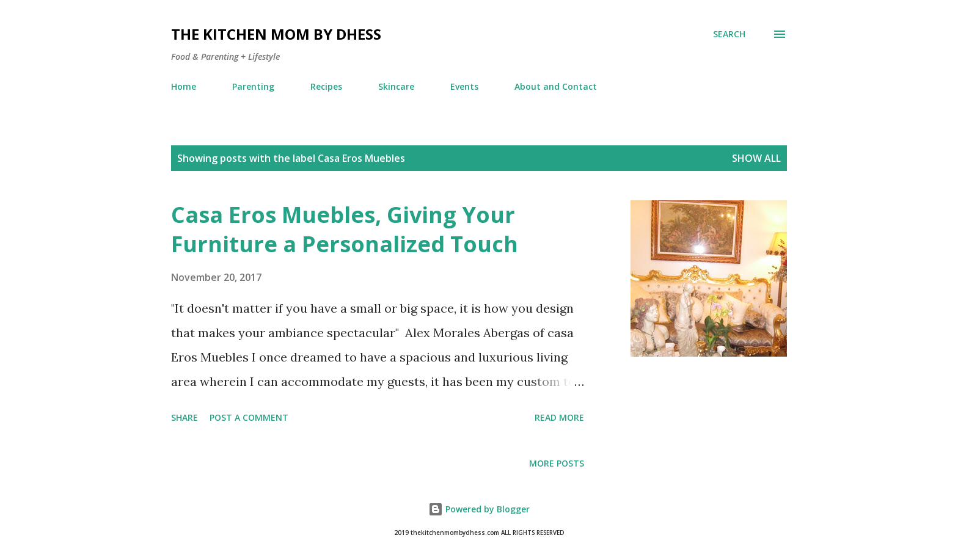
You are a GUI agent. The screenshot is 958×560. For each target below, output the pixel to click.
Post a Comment (249, 417)
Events (464, 86)
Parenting (253, 86)
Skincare (396, 86)
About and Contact (556, 86)
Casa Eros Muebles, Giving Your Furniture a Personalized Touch (345, 229)
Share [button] (185, 417)
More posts (557, 463)
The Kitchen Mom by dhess (276, 34)
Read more (559, 417)
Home (184, 86)
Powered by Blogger (479, 509)
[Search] (729, 34)
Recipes (326, 86)
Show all (756, 158)
